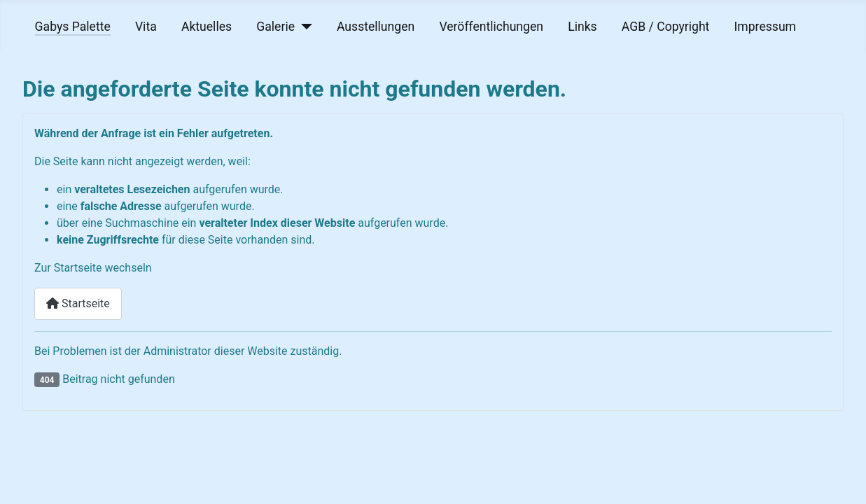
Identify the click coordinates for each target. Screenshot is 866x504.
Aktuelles (207, 27)
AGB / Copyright (665, 27)
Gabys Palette (73, 27)
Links (582, 27)
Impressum (766, 27)
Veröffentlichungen (491, 27)
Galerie (275, 27)
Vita (146, 27)
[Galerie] (303, 27)
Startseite (78, 303)
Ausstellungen (376, 27)
